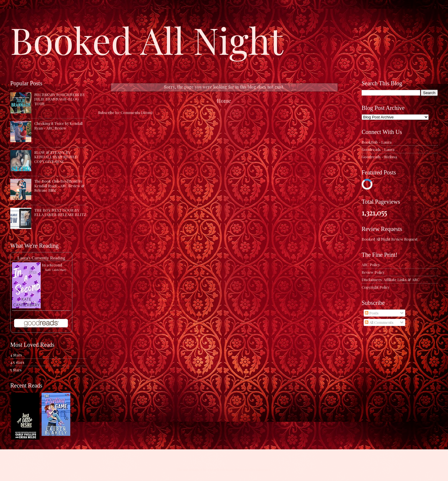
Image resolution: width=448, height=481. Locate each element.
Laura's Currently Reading (41, 258)
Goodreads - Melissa (379, 157)
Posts (372, 313)
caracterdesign (220, 469)
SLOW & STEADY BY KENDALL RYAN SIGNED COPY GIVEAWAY (56, 157)
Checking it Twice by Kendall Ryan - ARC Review (58, 125)
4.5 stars (17, 362)
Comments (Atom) (137, 112)
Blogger (263, 469)
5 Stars (16, 370)
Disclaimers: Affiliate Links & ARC (390, 279)
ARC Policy (371, 265)
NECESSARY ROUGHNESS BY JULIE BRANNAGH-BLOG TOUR (60, 99)
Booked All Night (147, 40)
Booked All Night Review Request (390, 239)
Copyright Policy (376, 287)
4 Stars (16, 355)
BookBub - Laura (377, 142)
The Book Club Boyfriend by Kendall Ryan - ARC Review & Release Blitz (59, 186)
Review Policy (373, 272)
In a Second (52, 265)
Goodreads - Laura (378, 149)
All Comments (379, 322)
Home (224, 101)
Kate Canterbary (56, 270)
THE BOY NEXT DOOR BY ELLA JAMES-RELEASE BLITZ (60, 212)
